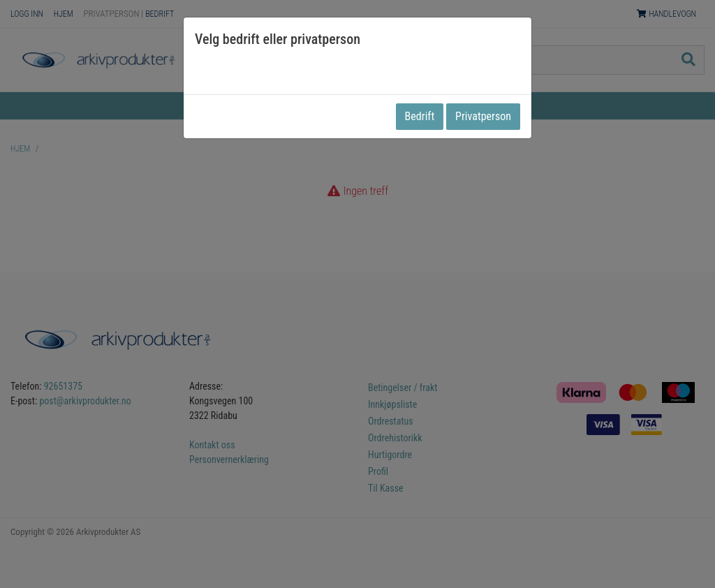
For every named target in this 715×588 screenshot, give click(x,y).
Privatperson (483, 116)
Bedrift (420, 116)
